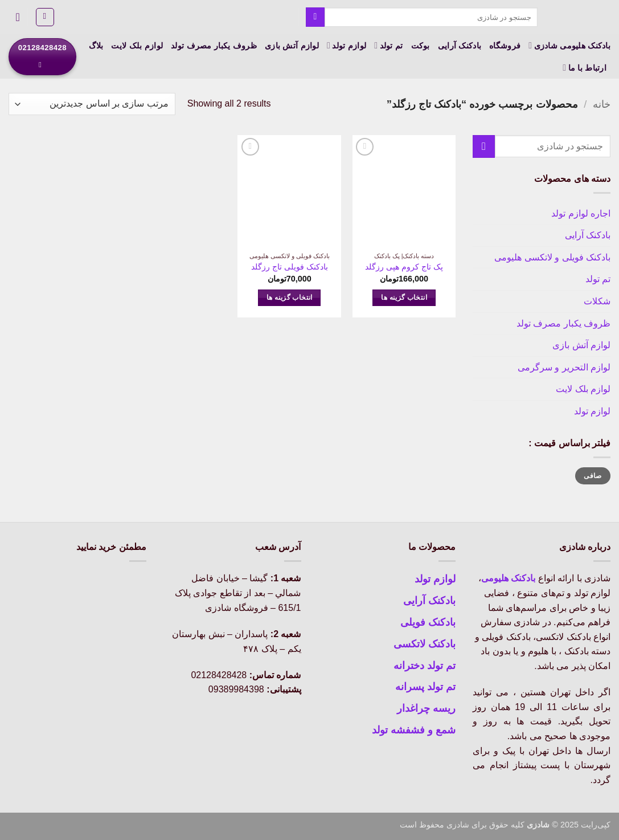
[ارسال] (315, 17)
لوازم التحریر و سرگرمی (564, 367)
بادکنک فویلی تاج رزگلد (290, 267)
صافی (593, 476)
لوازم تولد (347, 45)
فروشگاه (505, 46)
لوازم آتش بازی (292, 46)
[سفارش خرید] (92, 104)
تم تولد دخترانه (425, 666)
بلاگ (96, 46)
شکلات (597, 301)
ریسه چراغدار (426, 708)
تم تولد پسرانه (425, 687)
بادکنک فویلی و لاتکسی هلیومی (552, 257)
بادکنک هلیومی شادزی (569, 45)
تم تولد (388, 45)
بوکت (421, 46)
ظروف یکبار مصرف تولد (214, 46)
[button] (45, 17)
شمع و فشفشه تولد (414, 730)
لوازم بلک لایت (137, 46)
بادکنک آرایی (460, 46)
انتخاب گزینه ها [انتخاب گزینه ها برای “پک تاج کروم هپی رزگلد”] (404, 297)
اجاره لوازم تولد (581, 213)
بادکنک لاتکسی (425, 644)
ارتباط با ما (585, 68)
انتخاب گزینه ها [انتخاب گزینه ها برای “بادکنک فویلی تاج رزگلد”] (290, 297)
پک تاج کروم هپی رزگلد (404, 267)
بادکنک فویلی (428, 622)
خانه (602, 104)
